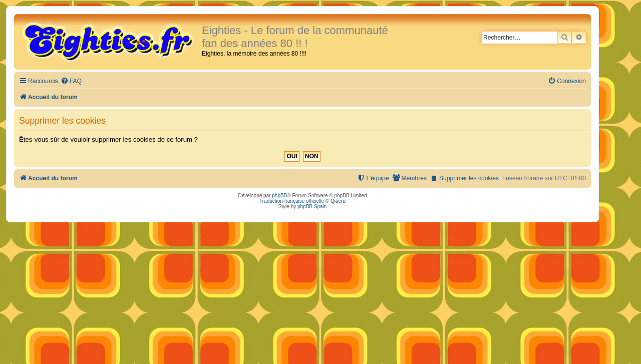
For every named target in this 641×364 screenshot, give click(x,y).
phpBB (279, 196)
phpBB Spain (312, 207)
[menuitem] (71, 81)
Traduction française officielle (292, 201)
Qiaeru (338, 201)
